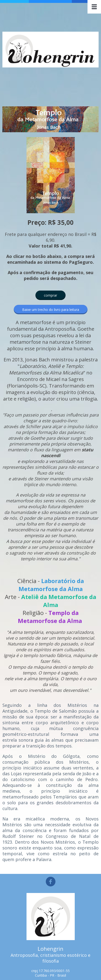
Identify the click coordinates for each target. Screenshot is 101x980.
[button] (50, 295)
